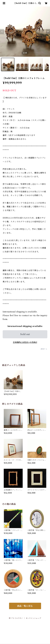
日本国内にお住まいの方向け (25, 342)
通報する (44, 349)
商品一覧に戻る (25, 606)
